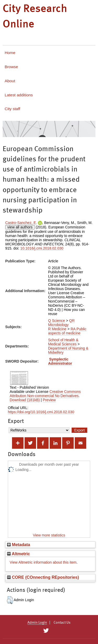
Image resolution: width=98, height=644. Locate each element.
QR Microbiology (61, 323)
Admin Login (37, 623)
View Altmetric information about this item (43, 562)
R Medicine (57, 329)
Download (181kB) (25, 400)
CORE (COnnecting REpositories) (43, 577)
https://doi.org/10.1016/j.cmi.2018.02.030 (41, 412)
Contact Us (62, 623)
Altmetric (19, 554)
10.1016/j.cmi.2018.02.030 (42, 248)
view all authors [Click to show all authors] (20, 227)
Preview (49, 400)
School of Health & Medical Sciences (63, 342)
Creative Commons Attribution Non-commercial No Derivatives (45, 394)
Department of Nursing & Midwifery (68, 350)
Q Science (57, 321)
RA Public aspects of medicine (67, 331)
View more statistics (49, 535)
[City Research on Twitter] (46, 631)
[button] (10, 600)
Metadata (19, 545)
